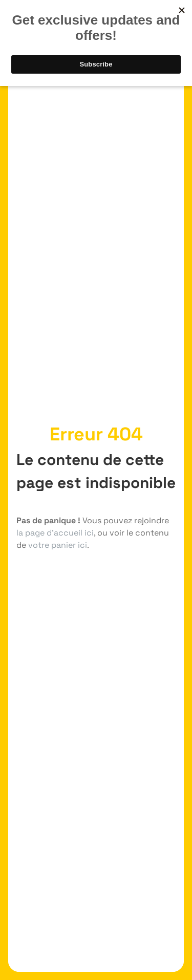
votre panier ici (58, 545)
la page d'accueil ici (55, 533)
